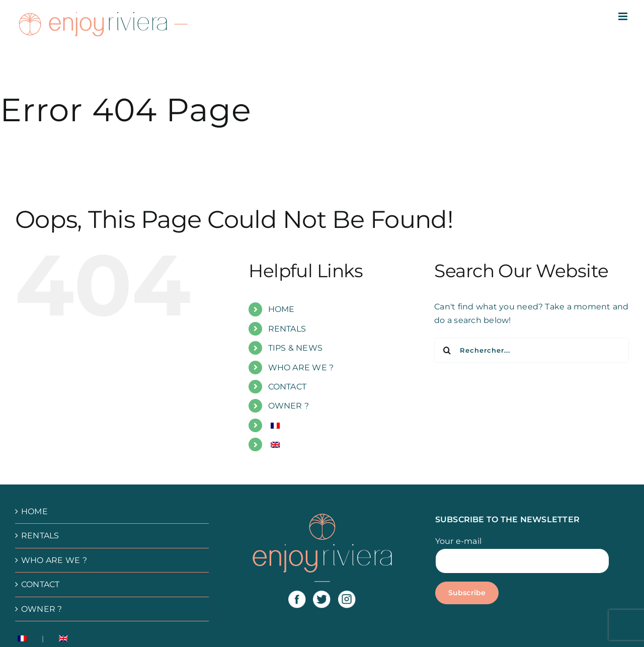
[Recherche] (447, 350)
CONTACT (288, 387)
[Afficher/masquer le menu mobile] (624, 16)
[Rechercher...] (532, 350)
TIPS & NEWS (296, 348)
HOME (281, 309)
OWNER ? (289, 406)
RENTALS (287, 329)
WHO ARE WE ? (301, 368)
